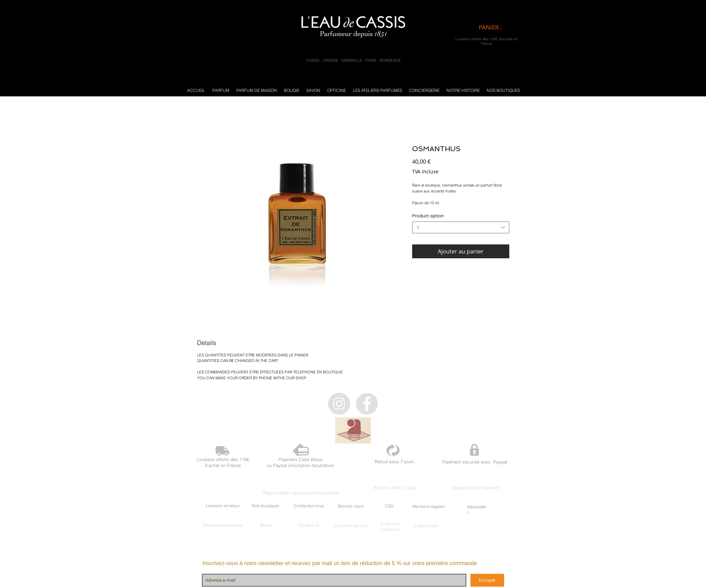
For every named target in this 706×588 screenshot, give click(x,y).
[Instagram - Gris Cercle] (339, 404)
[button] (221, 90)
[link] (496, 27)
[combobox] (461, 228)
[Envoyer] (487, 580)
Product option (428, 216)
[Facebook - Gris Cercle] (367, 404)
